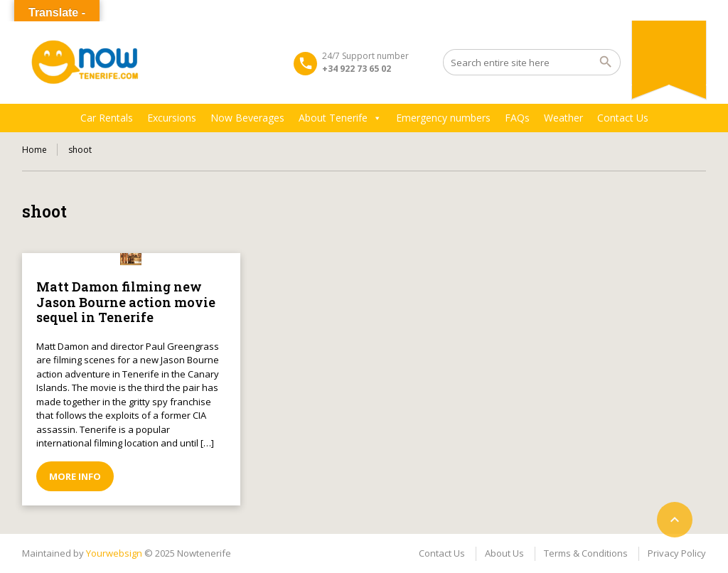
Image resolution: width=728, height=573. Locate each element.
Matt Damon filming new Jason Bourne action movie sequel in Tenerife (126, 302)
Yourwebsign (114, 553)
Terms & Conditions (586, 553)
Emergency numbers (443, 118)
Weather (563, 118)
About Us (504, 553)
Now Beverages (247, 118)
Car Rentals (107, 118)
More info (75, 476)
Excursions (172, 118)
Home (34, 150)
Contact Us (623, 118)
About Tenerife (340, 118)
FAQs (517, 118)
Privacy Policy (677, 553)
